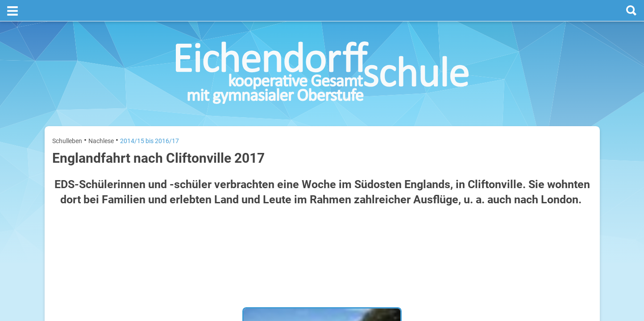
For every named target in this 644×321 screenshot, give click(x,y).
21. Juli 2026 (577, 202)
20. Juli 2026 (577, 173)
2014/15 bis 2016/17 (150, 119)
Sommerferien (539, 187)
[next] (544, 152)
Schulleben (67, 119)
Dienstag (493, 202)
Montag (491, 173)
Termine (537, 116)
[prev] (535, 152)
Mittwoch (493, 230)
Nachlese (101, 119)
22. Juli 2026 (577, 230)
